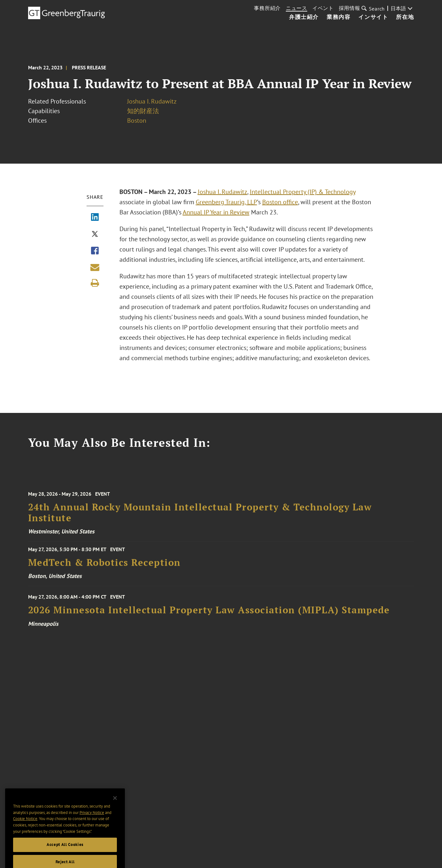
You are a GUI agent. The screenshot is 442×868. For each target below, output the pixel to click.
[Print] (95, 283)
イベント (323, 8)
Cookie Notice (25, 826)
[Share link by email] (95, 267)
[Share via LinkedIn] (95, 218)
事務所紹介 (267, 8)
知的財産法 (143, 111)
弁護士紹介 (304, 17)
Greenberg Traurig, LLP (226, 202)
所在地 (405, 17)
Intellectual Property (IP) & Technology (303, 192)
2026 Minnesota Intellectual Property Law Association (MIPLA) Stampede (209, 613)
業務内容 (339, 17)
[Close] (115, 805)
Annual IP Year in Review (216, 212)
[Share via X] (95, 235)
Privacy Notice (92, 819)
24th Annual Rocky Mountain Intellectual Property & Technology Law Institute (200, 517)
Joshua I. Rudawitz (152, 101)
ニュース (297, 8)
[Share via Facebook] (95, 251)
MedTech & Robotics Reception (104, 565)
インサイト (373, 17)
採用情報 (350, 8)
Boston (137, 120)
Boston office (280, 202)
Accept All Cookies (65, 852)
